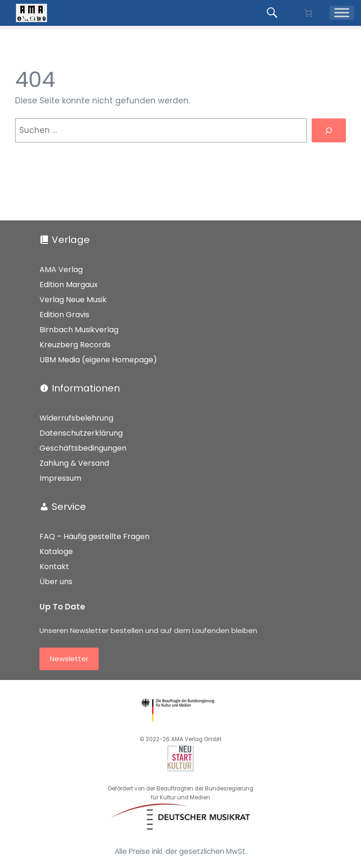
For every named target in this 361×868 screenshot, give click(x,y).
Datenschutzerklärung (81, 433)
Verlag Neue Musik (73, 300)
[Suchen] (329, 130)
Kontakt (54, 567)
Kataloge (56, 551)
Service (69, 507)
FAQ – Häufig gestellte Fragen (94, 536)
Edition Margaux (69, 285)
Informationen (86, 388)
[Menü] (342, 13)
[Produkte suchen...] (274, 13)
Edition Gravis (64, 315)
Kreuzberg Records (75, 345)
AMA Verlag (61, 270)
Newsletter (69, 659)
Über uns (56, 582)
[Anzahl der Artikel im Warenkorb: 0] (308, 13)
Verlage (71, 240)
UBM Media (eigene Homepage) (98, 360)
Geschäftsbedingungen (83, 448)
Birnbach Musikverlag (79, 330)
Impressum (60, 478)
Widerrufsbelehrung (76, 418)
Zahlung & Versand (74, 463)
